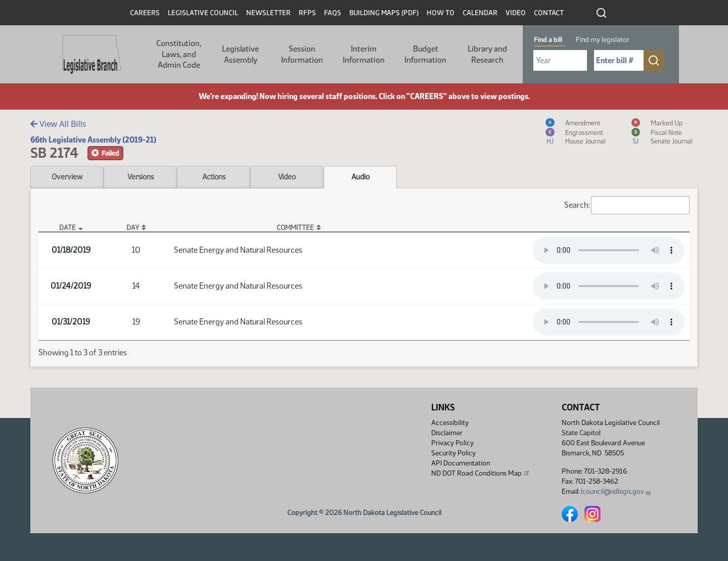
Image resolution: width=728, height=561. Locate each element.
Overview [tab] (67, 177)
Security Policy (453, 453)
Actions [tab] (214, 177)
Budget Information (425, 54)
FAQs (333, 13)
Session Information (302, 54)
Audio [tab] (360, 177)
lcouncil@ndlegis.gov (616, 492)
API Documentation (461, 463)
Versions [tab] (141, 177)
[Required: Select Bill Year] (560, 60)
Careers (145, 13)
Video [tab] (287, 177)
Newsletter (268, 13)
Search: (627, 205)
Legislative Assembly (240, 54)
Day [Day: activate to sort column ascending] (133, 227)
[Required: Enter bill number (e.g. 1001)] (619, 60)
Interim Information (364, 54)
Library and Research (487, 54)
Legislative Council (203, 13)
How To (441, 13)
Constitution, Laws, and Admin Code (179, 54)
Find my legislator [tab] (603, 40)
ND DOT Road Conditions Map (481, 473)
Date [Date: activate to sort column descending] (67, 227)
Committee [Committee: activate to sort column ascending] (295, 227)
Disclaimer (447, 433)
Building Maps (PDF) (384, 13)
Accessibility (450, 423)
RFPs (307, 13)
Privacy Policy (452, 443)
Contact (549, 13)
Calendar (480, 13)
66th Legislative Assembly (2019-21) (93, 140)
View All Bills (58, 124)
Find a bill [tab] (548, 40)
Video (516, 13)
